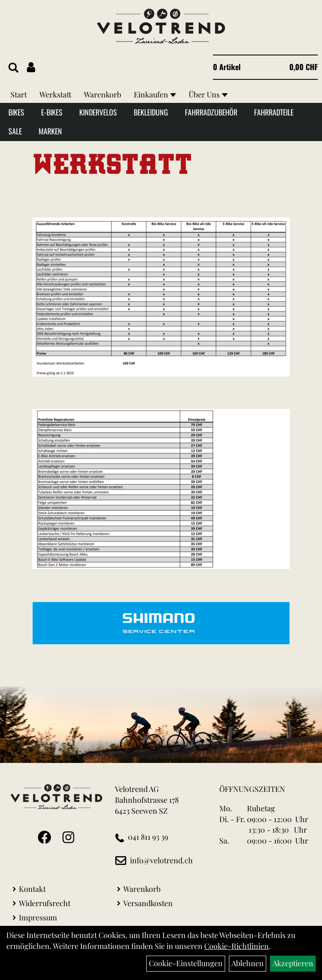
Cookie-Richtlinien (236, 946)
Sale (15, 131)
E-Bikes (52, 112)
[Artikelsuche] (13, 68)
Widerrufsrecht (45, 903)
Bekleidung (151, 112)
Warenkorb (103, 94)
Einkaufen (155, 94)
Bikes (16, 112)
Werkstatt (55, 94)
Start (19, 94)
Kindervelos (98, 112)
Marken (50, 131)
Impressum (38, 917)
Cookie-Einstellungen (186, 963)
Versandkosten (148, 903)
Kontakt (32, 889)
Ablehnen (248, 963)
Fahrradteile (274, 112)
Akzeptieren (293, 963)
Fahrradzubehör (211, 112)
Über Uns (208, 94)
